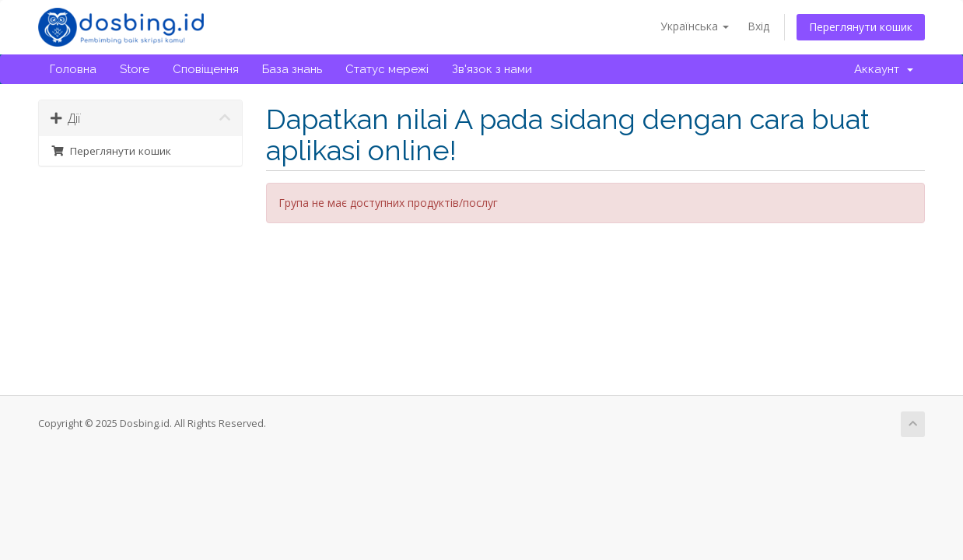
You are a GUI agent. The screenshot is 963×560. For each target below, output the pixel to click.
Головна (73, 69)
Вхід (758, 26)
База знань (292, 69)
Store (135, 69)
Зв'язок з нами (492, 69)
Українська (695, 26)
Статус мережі (387, 69)
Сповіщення (206, 69)
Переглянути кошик (861, 27)
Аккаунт (884, 69)
